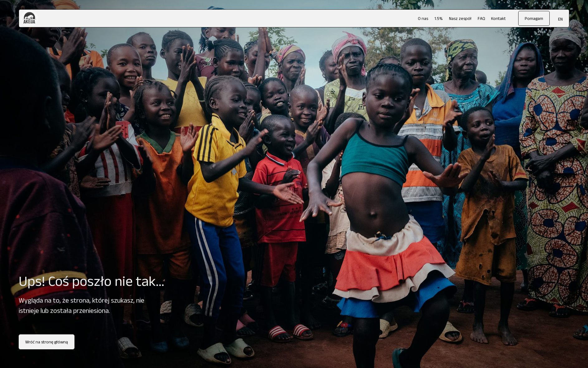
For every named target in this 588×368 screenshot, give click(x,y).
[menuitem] (560, 19)
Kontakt (498, 18)
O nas (423, 18)
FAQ (481, 18)
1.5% (439, 18)
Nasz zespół (460, 18)
